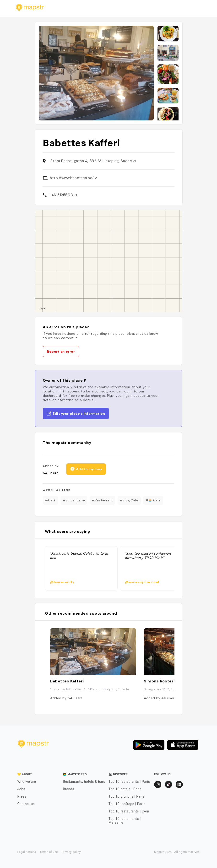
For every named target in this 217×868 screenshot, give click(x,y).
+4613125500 (63, 195)
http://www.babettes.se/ (74, 178)
